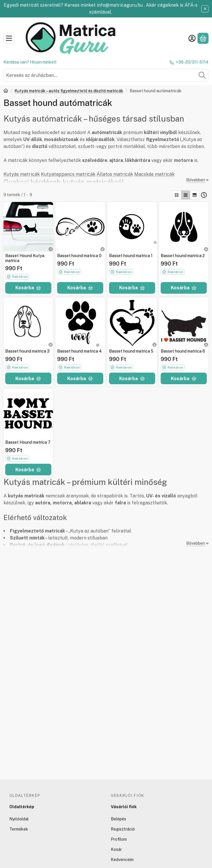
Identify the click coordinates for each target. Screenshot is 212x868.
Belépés (118, 819)
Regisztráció (123, 829)
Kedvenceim (122, 860)
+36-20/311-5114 (192, 62)
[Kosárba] (28, 288)
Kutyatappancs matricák (68, 174)
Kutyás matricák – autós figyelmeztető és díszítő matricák (69, 91)
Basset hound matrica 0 (79, 255)
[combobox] (106, 75)
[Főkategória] (6, 91)
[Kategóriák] (9, 38)
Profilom (119, 839)
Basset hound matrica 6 (183, 351)
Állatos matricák (115, 174)
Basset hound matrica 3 (27, 351)
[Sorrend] (204, 195)
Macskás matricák (154, 174)
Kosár (116, 849)
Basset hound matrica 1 (131, 255)
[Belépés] (192, 38)
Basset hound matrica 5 (131, 351)
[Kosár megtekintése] (203, 38)
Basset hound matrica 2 (183, 255)
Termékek (19, 829)
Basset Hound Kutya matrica (25, 258)
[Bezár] (205, 9)
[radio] (177, 195)
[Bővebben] (196, 180)
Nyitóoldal (19, 819)
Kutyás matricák (22, 174)
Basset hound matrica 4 (79, 351)
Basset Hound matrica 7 (28, 442)
